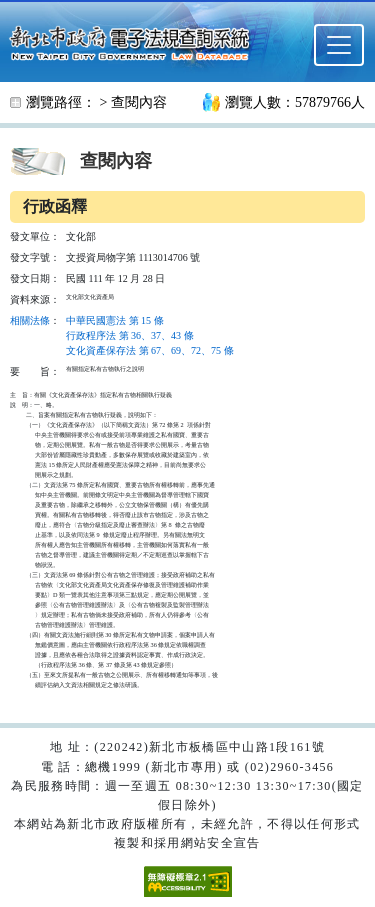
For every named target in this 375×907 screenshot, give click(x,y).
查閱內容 (139, 102)
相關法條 (30, 320)
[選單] (339, 45)
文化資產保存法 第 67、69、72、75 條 (150, 350)
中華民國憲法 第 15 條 (115, 320)
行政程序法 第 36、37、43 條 (130, 335)
